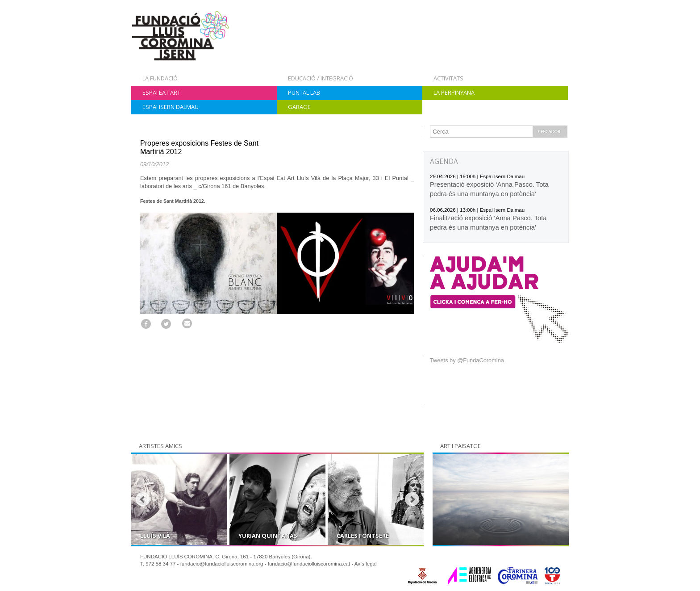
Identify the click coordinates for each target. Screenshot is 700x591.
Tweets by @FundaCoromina (467, 360)
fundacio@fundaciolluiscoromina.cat (309, 564)
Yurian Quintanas (268, 536)
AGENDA (444, 161)
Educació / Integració (321, 78)
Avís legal (366, 564)
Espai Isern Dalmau (171, 107)
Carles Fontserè (363, 536)
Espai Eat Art (161, 92)
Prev (143, 499)
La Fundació (160, 78)
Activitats (448, 78)
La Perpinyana (454, 92)
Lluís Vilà (155, 536)
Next (412, 499)
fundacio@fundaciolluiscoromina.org (222, 564)
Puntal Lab (304, 92)
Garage (299, 107)
